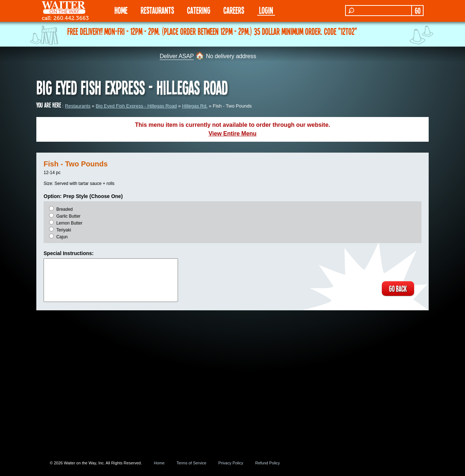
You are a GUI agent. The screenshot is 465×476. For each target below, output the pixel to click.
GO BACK (398, 289)
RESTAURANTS (157, 10)
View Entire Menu (232, 134)
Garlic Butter (68, 216)
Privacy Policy (231, 463)
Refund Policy (267, 463)
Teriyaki (64, 230)
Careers (234, 10)
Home (159, 463)
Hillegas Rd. (195, 106)
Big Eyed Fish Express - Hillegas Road (136, 106)
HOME (121, 10)
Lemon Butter (69, 223)
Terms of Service (191, 463)
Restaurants (78, 106)
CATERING (199, 10)
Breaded (64, 209)
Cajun (62, 237)
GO (418, 11)
